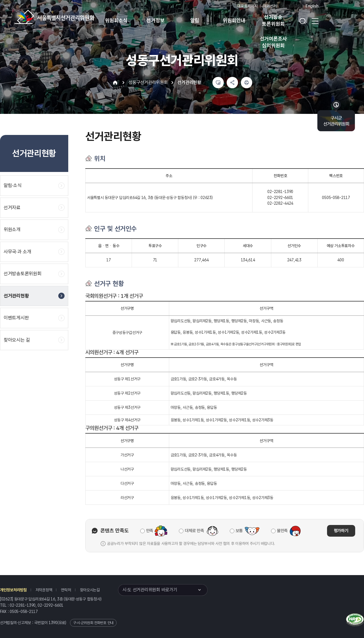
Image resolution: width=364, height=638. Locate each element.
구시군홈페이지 (291, 6)
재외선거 (270, 6)
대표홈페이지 (247, 6)
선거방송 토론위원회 (273, 20)
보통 (239, 531)
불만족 (282, 531)
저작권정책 (44, 590)
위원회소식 (116, 20)
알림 (195, 20)
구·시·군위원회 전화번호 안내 (93, 623)
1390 (53, 623)
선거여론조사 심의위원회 (273, 42)
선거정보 (155, 20)
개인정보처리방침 (13, 590)
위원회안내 (234, 20)
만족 (150, 531)
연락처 (66, 590)
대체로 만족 (194, 531)
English (312, 6)
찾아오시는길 (90, 590)
